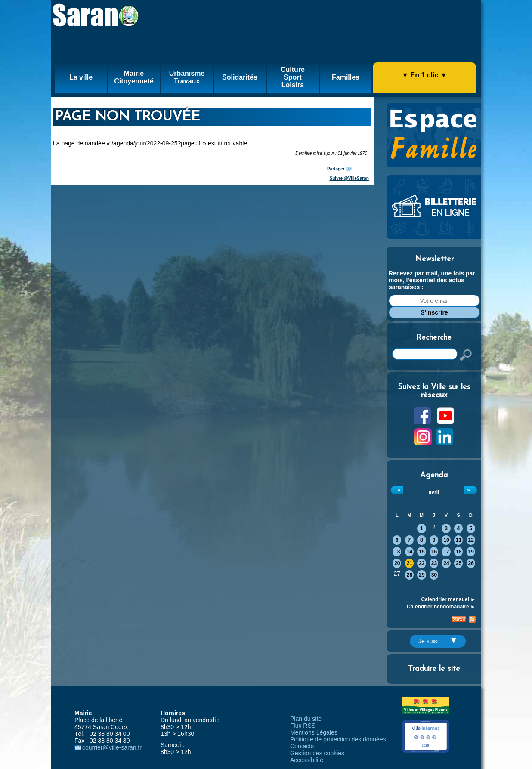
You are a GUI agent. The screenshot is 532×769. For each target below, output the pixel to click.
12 (471, 540)
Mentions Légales (314, 732)
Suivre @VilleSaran (349, 178)
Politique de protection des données (338, 739)
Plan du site (306, 719)
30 (434, 575)
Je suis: (437, 641)
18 (459, 552)
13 (397, 552)
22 (422, 563)
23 (434, 563)
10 (446, 540)
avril (434, 492)
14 (410, 552)
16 (434, 552)
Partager (336, 169)
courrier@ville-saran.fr (112, 747)
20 (397, 563)
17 (446, 552)
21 (410, 563)
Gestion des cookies (317, 753)
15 (422, 552)
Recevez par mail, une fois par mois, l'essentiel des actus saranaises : (432, 280)
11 (459, 540)
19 (471, 552)
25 (459, 563)
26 (471, 563)
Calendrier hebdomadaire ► (441, 607)
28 (410, 575)
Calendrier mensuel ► (448, 599)
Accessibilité (307, 760)
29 (422, 575)
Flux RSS (303, 726)
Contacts (302, 746)
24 (446, 563)
